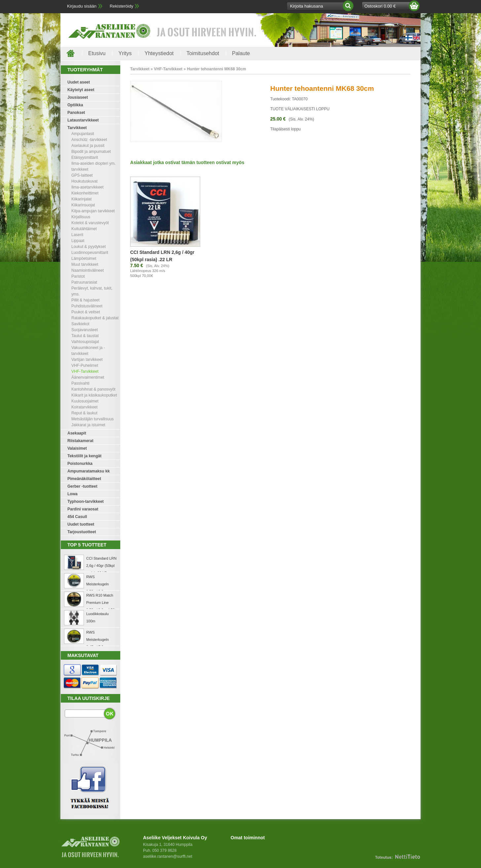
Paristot (78, 276)
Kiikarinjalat (81, 199)
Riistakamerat (80, 441)
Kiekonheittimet (85, 193)
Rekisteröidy (122, 6)
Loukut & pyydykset (89, 247)
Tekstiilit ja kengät (84, 456)
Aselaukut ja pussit (88, 146)
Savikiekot (80, 324)
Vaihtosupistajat (85, 342)
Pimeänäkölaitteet (84, 479)
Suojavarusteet (85, 330)
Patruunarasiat (84, 282)
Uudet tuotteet (81, 524)
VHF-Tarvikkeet (85, 371)
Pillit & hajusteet (85, 300)
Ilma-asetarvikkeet (87, 187)
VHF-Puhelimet (85, 365)
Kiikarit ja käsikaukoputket (94, 395)
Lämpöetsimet (84, 259)
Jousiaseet (78, 97)
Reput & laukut (84, 413)
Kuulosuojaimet (85, 401)
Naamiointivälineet (88, 270)
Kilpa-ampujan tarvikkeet (93, 211)
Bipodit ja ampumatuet (91, 152)
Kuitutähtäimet (84, 229)
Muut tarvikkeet (85, 264)
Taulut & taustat (85, 336)
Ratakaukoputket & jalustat (95, 318)
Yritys (125, 53)
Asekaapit (77, 433)
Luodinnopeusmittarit (90, 253)
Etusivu (97, 53)
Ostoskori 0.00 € (380, 6)
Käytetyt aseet (81, 90)
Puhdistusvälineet (87, 306)
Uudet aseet (79, 82)
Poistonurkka (80, 464)
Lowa (73, 494)
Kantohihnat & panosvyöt (93, 389)
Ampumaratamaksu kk (89, 471)
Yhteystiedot (159, 53)
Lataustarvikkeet (83, 120)
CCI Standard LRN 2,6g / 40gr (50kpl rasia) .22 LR (101, 566)
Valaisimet (77, 448)
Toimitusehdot (203, 53)
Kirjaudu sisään (82, 6)
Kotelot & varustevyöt (90, 223)
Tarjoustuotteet (82, 532)
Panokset (76, 113)
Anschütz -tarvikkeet (89, 140)
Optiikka (75, 105)
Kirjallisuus (81, 217)
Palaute (241, 53)
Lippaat (78, 241)
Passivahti (80, 383)
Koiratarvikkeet (84, 407)
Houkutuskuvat (84, 181)
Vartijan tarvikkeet (87, 360)
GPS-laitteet (82, 175)
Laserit (77, 235)
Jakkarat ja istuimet (88, 425)
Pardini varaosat (83, 509)
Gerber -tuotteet (82, 486)
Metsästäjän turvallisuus (92, 419)
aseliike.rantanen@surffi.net (168, 856)
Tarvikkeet (77, 128)
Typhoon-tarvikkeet (86, 502)
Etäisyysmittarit (85, 157)
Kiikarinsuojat (83, 205)
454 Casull (77, 517)
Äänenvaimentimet (88, 377)
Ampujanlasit (83, 134)
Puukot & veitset (86, 312)
